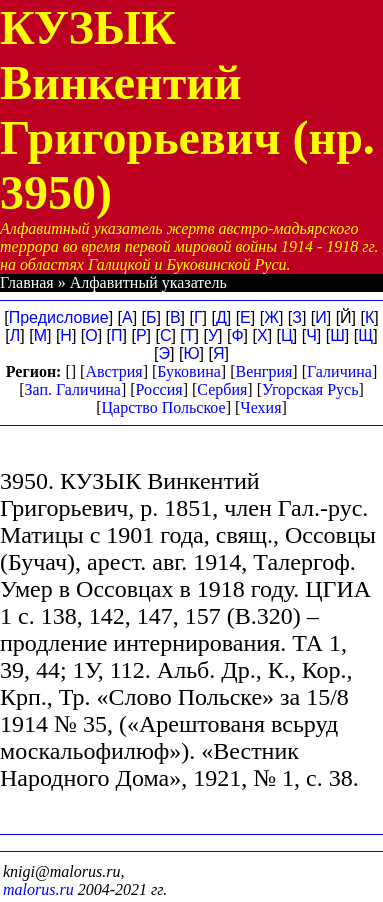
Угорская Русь (310, 389)
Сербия (222, 389)
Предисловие (59, 317)
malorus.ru (38, 889)
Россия (159, 389)
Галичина (339, 371)
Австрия (113, 371)
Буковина (189, 371)
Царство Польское (163, 407)
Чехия (260, 407)
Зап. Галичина (73, 389)
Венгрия (264, 371)
